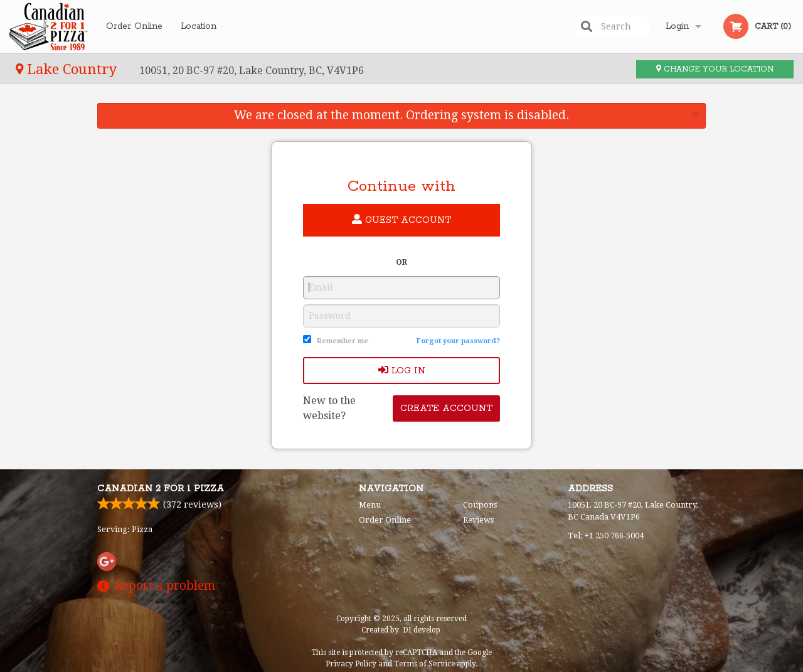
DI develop (422, 630)
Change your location (715, 69)
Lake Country (68, 69)
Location (199, 26)
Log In (402, 371)
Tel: (606, 536)
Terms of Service (424, 664)
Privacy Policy (351, 664)
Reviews (478, 520)
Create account (446, 408)
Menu (370, 505)
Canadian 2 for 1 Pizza (161, 489)
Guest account (401, 220)
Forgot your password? (458, 341)
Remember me (343, 341)
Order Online (134, 26)
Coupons (480, 505)
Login (677, 26)
